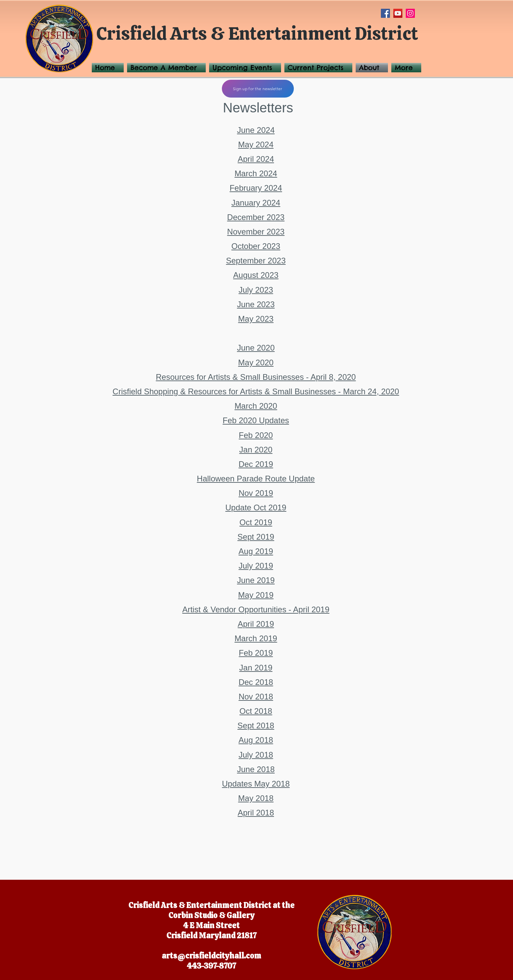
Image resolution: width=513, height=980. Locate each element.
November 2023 (256, 232)
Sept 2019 (256, 537)
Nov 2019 (256, 493)
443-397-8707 (211, 966)
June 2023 (256, 304)
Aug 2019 (256, 551)
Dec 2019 (256, 464)
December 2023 (256, 217)
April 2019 (256, 624)
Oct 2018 (256, 711)
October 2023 (256, 246)
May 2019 (256, 595)
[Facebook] (385, 13)
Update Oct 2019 (256, 507)
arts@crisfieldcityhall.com (211, 956)
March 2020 (256, 406)
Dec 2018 (256, 682)
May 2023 (256, 319)
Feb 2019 (256, 653)
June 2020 (256, 348)
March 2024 (256, 173)
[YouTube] (398, 13)
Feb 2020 (256, 435)
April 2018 (256, 813)
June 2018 (256, 769)
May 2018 (256, 798)
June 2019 (256, 580)
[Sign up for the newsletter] (258, 89)
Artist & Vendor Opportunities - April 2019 (256, 609)
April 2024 (256, 159)
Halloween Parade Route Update (256, 479)
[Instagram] (410, 13)
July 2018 (256, 755)
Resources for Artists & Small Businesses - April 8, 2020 (256, 377)
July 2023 (256, 290)
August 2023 (256, 275)
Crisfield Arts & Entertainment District (257, 33)
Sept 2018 (256, 725)
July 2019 (256, 566)
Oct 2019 (256, 522)
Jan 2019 (256, 668)
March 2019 (256, 638)
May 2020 (256, 362)
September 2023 (256, 261)
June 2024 (256, 130)
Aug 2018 (256, 740)
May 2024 (256, 144)
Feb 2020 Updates (256, 420)
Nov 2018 (256, 697)
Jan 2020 (256, 450)
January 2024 (256, 203)
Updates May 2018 (256, 784)
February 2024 (256, 188)
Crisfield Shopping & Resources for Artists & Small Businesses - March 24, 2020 (256, 391)
